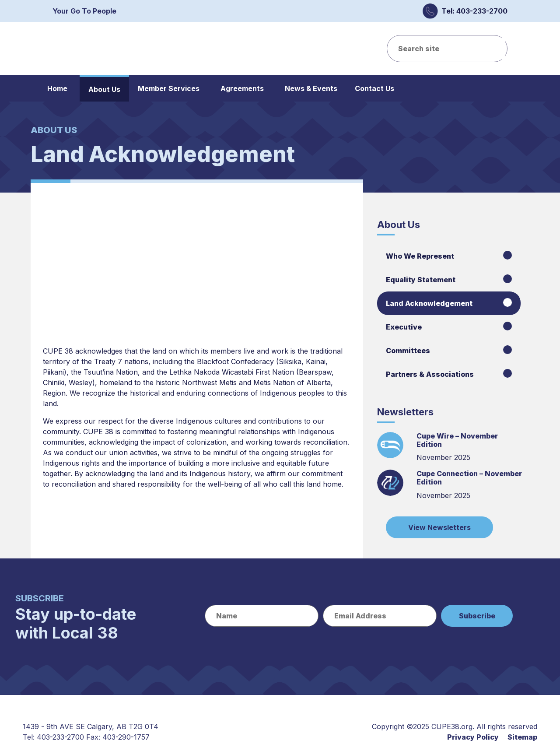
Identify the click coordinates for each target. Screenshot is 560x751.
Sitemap (522, 737)
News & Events (311, 88)
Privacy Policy (473, 737)
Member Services (169, 88)
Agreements (242, 88)
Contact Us (374, 88)
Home (57, 88)
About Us (104, 89)
